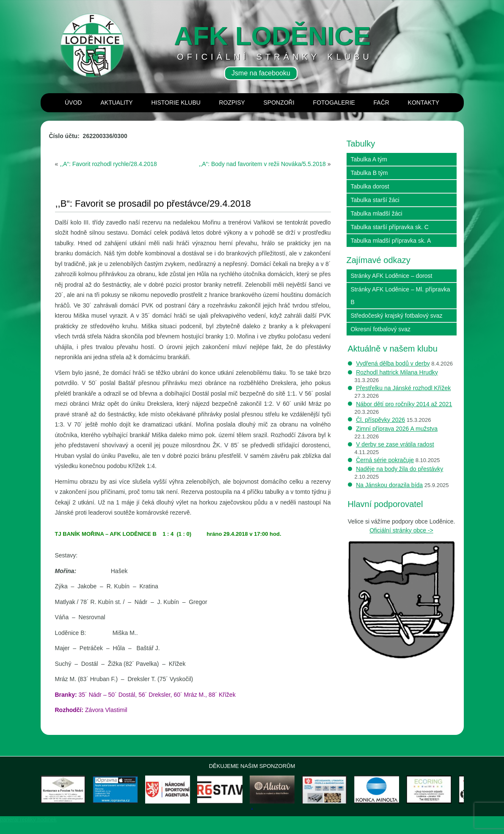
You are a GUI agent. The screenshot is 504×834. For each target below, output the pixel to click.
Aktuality (116, 103)
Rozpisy (232, 103)
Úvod (73, 103)
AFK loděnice (272, 36)
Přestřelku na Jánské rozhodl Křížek (403, 388)
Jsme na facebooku (261, 73)
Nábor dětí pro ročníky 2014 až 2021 (404, 404)
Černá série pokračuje (385, 460)
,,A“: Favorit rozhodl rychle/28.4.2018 (108, 164)
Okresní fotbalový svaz (381, 329)
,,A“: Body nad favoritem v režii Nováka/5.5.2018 (262, 164)
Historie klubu (176, 103)
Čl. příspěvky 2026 (380, 420)
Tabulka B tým (369, 173)
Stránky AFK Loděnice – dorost (392, 276)
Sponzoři (279, 103)
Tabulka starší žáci (375, 200)
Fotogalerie (334, 103)
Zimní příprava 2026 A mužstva (397, 429)
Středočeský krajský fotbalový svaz (397, 316)
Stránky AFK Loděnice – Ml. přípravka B (401, 296)
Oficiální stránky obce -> (401, 530)
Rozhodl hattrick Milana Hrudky (397, 372)
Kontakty (424, 103)
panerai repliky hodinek (28, 831)
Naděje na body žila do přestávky (399, 469)
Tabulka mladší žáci (377, 213)
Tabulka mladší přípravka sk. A (391, 241)
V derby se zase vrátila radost (395, 444)
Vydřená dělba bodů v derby (393, 363)
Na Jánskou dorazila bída (389, 485)
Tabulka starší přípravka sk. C (390, 227)
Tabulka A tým (369, 159)
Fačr (381, 103)
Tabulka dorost (370, 186)
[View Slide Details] (72, 795)
